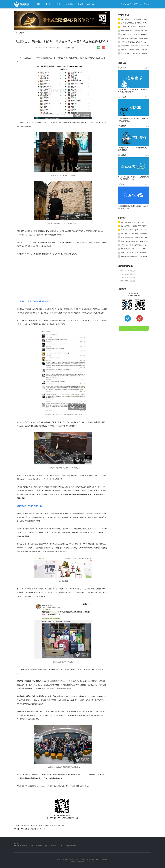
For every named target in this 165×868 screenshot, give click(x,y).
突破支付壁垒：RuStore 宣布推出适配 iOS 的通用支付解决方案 (135, 50)
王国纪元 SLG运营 (68, 48)
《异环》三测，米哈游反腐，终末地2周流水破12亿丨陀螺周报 (135, 253)
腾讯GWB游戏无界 (31, 846)
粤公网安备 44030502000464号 (98, 859)
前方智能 (74, 846)
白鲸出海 (54, 846)
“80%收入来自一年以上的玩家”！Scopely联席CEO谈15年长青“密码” (135, 34)
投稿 (134, 328)
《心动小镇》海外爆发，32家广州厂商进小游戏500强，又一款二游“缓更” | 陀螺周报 (135, 237)
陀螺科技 (16, 846)
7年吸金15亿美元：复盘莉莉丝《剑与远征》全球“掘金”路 (39, 825)
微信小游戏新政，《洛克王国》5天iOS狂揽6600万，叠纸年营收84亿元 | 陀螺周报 (135, 19)
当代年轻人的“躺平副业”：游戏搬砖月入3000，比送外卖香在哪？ (135, 23)
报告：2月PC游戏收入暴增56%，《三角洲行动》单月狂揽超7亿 (135, 234)
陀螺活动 (41, 846)
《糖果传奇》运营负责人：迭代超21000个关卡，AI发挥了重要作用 (135, 42)
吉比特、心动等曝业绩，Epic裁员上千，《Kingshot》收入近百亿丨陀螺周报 (135, 230)
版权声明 (66, 859)
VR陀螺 (23, 846)
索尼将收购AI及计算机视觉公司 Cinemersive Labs (135, 46)
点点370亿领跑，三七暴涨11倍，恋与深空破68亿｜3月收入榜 (135, 53)
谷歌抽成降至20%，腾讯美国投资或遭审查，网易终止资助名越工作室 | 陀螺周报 (135, 241)
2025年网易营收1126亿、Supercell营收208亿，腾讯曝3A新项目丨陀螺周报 (135, 249)
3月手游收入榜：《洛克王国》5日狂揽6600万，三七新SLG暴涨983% (135, 27)
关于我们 (59, 859)
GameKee (60, 846)
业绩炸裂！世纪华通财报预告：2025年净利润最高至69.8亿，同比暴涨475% (135, 256)
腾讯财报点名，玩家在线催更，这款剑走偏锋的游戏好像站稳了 (135, 38)
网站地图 (72, 859)
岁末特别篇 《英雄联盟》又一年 (30, 829)
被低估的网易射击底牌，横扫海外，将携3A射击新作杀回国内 (135, 31)
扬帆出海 (47, 846)
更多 (147, 68)
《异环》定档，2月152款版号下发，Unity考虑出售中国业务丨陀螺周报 (135, 245)
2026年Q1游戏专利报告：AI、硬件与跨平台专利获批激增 (135, 222)
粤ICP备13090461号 (82, 859)
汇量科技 (67, 846)
